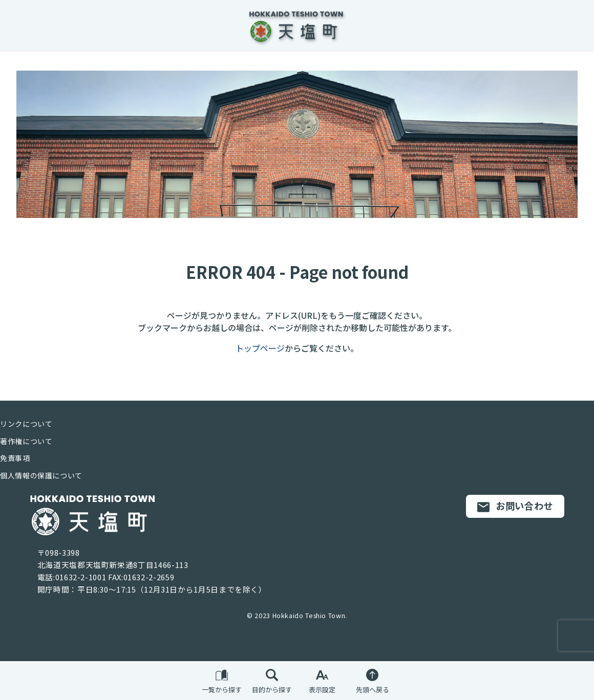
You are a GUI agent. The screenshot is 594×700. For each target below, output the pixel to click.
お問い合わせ (515, 506)
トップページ (260, 348)
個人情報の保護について (41, 475)
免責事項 (15, 458)
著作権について (26, 441)
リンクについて (26, 424)
